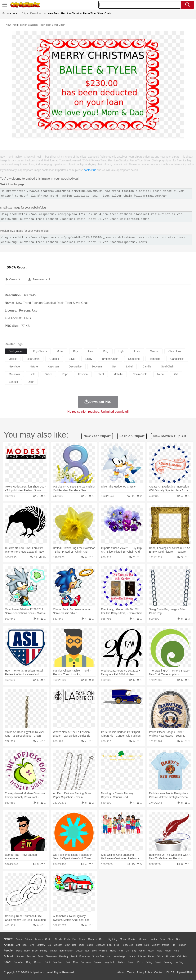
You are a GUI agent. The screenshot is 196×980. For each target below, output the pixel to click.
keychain (53, 366)
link (32, 374)
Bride (35, 951)
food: (8, 962)
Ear (87, 951)
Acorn (19, 939)
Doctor (79, 951)
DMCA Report (17, 267)
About (121, 972)
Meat (76, 962)
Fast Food (58, 962)
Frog (117, 945)
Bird (32, 945)
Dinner (131, 962)
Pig (173, 945)
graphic (54, 359)
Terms (131, 972)
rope (65, 374)
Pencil (74, 956)
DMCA (170, 972)
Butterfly (41, 945)
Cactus (49, 939)
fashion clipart (132, 436)
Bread (158, 962)
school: (9, 956)
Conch (58, 939)
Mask (19, 951)
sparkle (13, 382)
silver (72, 359)
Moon (123, 939)
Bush (162, 939)
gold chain (168, 366)
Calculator (183, 956)
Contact (159, 972)
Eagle (90, 945)
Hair (121, 951)
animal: (9, 945)
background (16, 351)
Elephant (100, 945)
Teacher (31, 956)
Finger (168, 951)
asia (90, 351)
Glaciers (92, 939)
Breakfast (19, 962)
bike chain (33, 359)
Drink (48, 962)
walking (103, 951)
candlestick (177, 359)
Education (85, 956)
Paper (151, 956)
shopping (134, 359)
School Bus (98, 956)
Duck (82, 945)
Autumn (28, 939)
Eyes (94, 951)
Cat (50, 945)
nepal (161, 374)
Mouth (151, 951)
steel (101, 374)
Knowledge (119, 956)
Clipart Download (32, 13)
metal (60, 351)
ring (106, 351)
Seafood (98, 962)
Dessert (38, 962)
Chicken (58, 945)
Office (160, 956)
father (142, 951)
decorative (75, 366)
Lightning (113, 939)
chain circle (140, 374)
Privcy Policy (144, 972)
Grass (102, 939)
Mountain (143, 939)
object (13, 359)
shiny (89, 359)
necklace (14, 366)
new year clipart (97, 436)
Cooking (168, 962)
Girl (128, 951)
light (121, 351)
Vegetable (110, 962)
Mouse (166, 945)
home (113, 951)
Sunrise (132, 939)
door (31, 382)
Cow (67, 945)
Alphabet (170, 956)
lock (137, 351)
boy (134, 951)
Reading (64, 956)
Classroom (51, 956)
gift (176, 374)
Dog (74, 945)
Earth (67, 939)
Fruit (68, 962)
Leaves (39, 939)
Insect (139, 945)
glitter (48, 374)
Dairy (29, 962)
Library (131, 956)
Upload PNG (185, 972)
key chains (40, 351)
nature (34, 366)
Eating (149, 962)
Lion (147, 945)
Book (40, 956)
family (44, 951)
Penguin (182, 945)
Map (109, 956)
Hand (177, 951)
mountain (14, 374)
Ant (18, 945)
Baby (27, 951)
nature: (9, 939)
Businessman (66, 951)
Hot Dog (179, 962)
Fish (109, 945)
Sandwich (86, 962)
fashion (83, 374)
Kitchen (122, 962)
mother (53, 951)
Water (154, 939)
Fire (74, 939)
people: (9, 951)
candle (147, 366)
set (114, 366)
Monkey (155, 945)
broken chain (110, 359)
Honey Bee (127, 945)
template (155, 359)
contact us (90, 170)
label (129, 366)
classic (154, 351)
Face (160, 951)
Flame (82, 939)
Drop (179, 939)
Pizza (140, 962)
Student (20, 956)
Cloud (170, 939)
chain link (175, 351)
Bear (25, 945)
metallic (118, 374)
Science (142, 956)
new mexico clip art (170, 436)
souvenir (97, 366)
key (76, 351)
